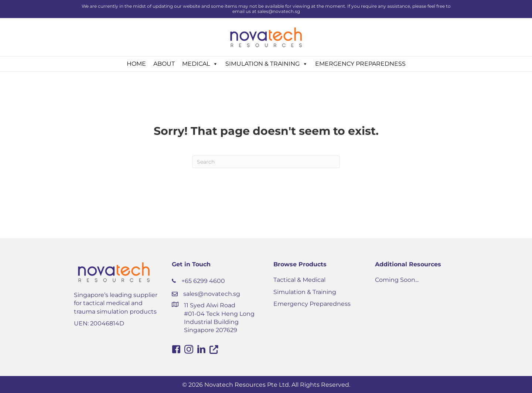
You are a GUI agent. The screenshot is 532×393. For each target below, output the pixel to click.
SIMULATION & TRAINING (267, 64)
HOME (136, 64)
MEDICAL (200, 64)
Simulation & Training (305, 292)
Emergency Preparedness (312, 304)
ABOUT (164, 64)
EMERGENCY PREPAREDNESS (360, 64)
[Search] (266, 162)
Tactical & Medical (299, 280)
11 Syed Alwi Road (210, 305)
